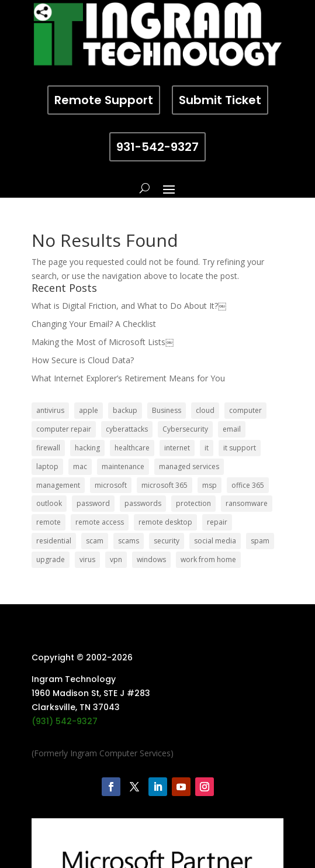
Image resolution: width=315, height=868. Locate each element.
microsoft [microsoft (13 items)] (111, 485)
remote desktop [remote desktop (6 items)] (165, 522)
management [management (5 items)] (58, 485)
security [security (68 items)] (167, 541)
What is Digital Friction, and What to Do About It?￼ (129, 306)
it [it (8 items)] (207, 448)
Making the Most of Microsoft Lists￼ (103, 342)
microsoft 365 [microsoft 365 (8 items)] (165, 485)
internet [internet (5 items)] (177, 448)
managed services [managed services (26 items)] (189, 466)
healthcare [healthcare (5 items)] (132, 448)
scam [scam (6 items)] (95, 541)
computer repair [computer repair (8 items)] (64, 429)
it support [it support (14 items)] (240, 448)
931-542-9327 (157, 147)
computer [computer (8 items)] (245, 410)
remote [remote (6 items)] (49, 522)
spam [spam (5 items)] (260, 541)
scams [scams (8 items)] (129, 541)
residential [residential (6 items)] (54, 541)
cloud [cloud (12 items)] (205, 410)
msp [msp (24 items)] (210, 485)
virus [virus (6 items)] (87, 559)
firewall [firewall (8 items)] (48, 448)
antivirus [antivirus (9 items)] (50, 410)
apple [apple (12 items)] (89, 410)
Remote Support (104, 100)
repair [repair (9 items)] (217, 522)
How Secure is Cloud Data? (83, 360)
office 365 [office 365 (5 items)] (248, 485)
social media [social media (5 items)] (215, 541)
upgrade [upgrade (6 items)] (51, 559)
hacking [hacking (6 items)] (87, 448)
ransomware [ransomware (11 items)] (247, 503)
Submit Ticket (220, 100)
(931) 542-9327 (65, 721)
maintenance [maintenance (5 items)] (123, 466)
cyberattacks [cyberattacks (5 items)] (127, 429)
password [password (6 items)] (93, 503)
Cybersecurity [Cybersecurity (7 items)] (185, 429)
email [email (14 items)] (232, 429)
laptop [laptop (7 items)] (47, 466)
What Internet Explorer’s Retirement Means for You (128, 378)
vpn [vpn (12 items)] (116, 559)
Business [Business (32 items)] (167, 410)
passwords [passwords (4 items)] (143, 503)
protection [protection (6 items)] (193, 503)
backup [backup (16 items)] (125, 410)
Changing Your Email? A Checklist (94, 324)
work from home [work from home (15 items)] (208, 559)
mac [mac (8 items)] (80, 466)
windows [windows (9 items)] (151, 559)
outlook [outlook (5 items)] (49, 503)
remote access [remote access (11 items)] (100, 522)
